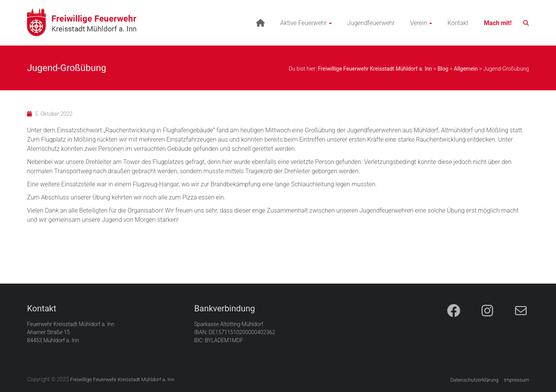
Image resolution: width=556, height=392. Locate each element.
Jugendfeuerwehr (371, 23)
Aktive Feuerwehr (304, 23)
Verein (419, 23)
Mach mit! (498, 23)
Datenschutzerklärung (474, 380)
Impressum (516, 380)
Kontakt (458, 23)
